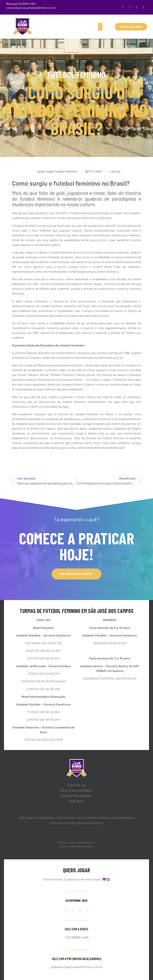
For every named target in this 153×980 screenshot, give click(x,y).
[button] (100, 27)
